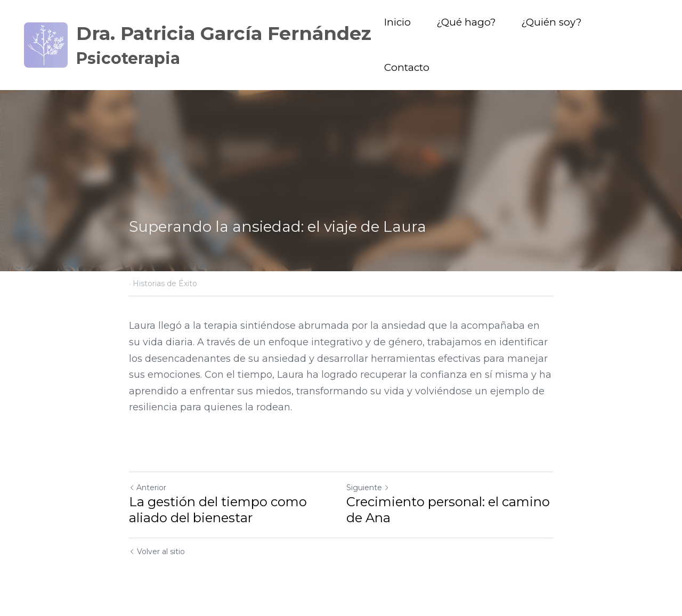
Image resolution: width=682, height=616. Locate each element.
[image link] (46, 44)
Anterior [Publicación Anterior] (148, 488)
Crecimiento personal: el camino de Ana (448, 510)
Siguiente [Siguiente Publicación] (368, 488)
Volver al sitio (157, 552)
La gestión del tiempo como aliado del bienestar (218, 510)
